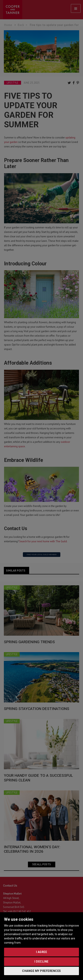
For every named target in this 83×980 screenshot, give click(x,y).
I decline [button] (41, 962)
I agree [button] (42, 952)
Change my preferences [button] (41, 971)
